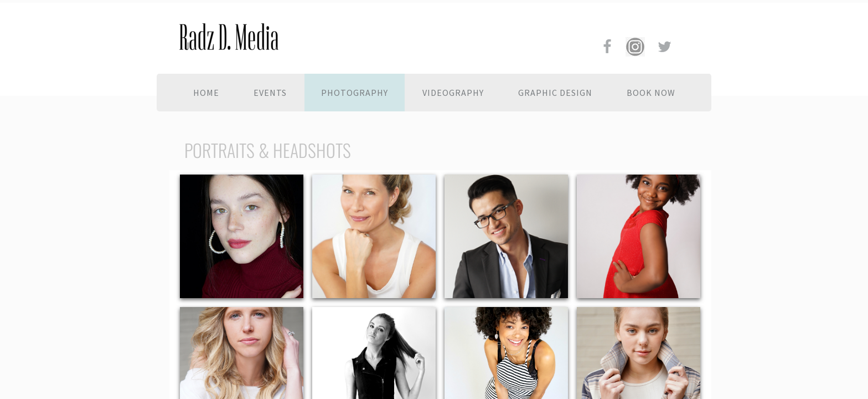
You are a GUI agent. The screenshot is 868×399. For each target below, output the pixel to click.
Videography (453, 93)
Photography (355, 93)
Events (270, 93)
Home (206, 93)
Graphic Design (555, 93)
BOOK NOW (651, 93)
